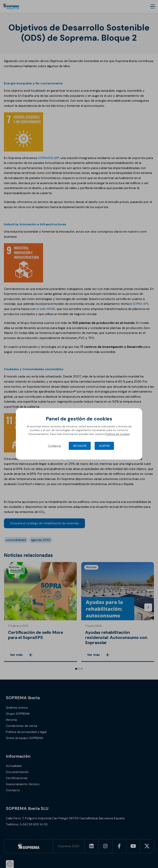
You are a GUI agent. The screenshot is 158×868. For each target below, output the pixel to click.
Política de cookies (118, 434)
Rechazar (80, 446)
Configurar (55, 446)
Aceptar (104, 446)
